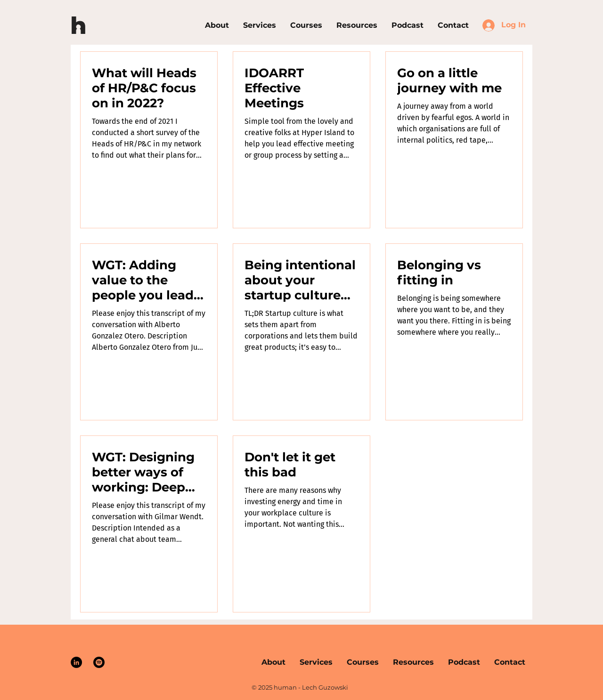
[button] (306, 25)
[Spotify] (99, 662)
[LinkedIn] (76, 662)
